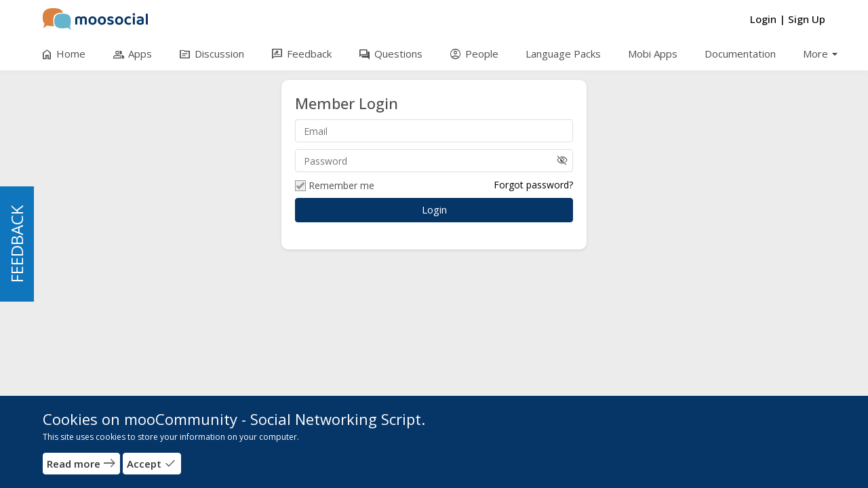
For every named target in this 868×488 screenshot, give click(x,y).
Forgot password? (533, 185)
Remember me (335, 186)
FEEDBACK (17, 244)
